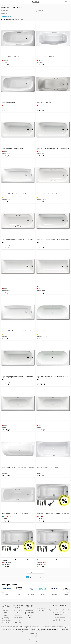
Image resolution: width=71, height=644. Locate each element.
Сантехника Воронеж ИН (59, 605)
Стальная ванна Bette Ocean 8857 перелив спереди (47, 468)
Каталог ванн (18, 607)
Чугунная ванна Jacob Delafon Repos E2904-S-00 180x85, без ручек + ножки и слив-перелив (18, 560)
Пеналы (30, 617)
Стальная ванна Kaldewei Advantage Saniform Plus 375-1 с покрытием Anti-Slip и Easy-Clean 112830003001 (18, 377)
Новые (13, 19)
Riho (19, 594)
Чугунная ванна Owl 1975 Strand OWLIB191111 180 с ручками (15, 513)
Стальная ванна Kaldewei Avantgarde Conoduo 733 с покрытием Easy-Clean (52, 422)
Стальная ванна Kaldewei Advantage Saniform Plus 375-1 (13, 148)
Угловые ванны (40, 10)
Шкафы (30, 621)
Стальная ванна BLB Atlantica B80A (9, 103)
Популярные (8, 19)
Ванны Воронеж (18, 605)
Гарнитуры (30, 616)
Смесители (6, 610)
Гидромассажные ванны (42, 12)
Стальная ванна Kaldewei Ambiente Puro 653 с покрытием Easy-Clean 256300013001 (53, 286)
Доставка (41, 612)
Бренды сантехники (41, 609)
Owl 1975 (4, 519)
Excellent (7, 594)
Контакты (41, 614)
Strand (8, 519)
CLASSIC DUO (44, 336)
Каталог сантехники (41, 607)
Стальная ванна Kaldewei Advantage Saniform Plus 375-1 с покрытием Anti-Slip (53, 149)
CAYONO (8, 199)
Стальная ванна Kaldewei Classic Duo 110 (45, 331)
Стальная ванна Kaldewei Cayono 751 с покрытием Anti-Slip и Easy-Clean (17, 331)
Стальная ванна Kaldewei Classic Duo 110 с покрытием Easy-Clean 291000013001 (53, 377)
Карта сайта (41, 610)
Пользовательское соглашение (35, 640)
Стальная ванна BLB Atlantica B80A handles (11, 57)
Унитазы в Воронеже (6, 622)
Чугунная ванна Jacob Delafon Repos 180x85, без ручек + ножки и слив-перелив (53, 514)
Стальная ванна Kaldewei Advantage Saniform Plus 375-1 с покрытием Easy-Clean (53, 240)
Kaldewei (4, 154)
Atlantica (6, 62)
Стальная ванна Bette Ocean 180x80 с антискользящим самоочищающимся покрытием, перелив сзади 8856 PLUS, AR (18, 468)
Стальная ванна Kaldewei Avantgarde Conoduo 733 (12, 422)
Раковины (6, 612)
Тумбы (30, 619)
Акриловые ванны (5, 10)
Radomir (66, 594)
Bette (3, 473)
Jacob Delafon (40, 519)
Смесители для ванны (6, 621)
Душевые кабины (6, 609)
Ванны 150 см (18, 622)
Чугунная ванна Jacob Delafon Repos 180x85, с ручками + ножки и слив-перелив (53, 560)
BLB (2, 62)
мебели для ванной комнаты (38, 626)
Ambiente (8, 291)
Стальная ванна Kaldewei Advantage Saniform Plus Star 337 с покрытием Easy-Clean (18, 240)
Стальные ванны (5, 12)
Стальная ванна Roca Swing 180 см (44, 103)
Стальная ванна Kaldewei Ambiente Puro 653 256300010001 (14, 285)
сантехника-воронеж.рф (36, 641)
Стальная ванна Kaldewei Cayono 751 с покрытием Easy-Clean (15, 194)
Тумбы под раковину (30, 612)
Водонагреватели (6, 614)
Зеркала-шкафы (30, 610)
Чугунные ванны (5, 13)
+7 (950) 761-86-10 (59, 612)
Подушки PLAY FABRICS (35, 634)
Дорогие (21, 19)
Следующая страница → (35, 572)
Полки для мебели (30, 614)
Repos (44, 519)
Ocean (6, 473)
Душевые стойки (6, 619)
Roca (38, 108)
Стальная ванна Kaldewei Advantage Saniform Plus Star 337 (49, 194)
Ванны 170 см (18, 621)
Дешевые (17, 19)
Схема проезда (59, 615)
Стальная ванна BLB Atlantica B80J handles (46, 57)
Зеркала (30, 609)
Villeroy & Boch (31, 594)
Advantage (8, 154)
